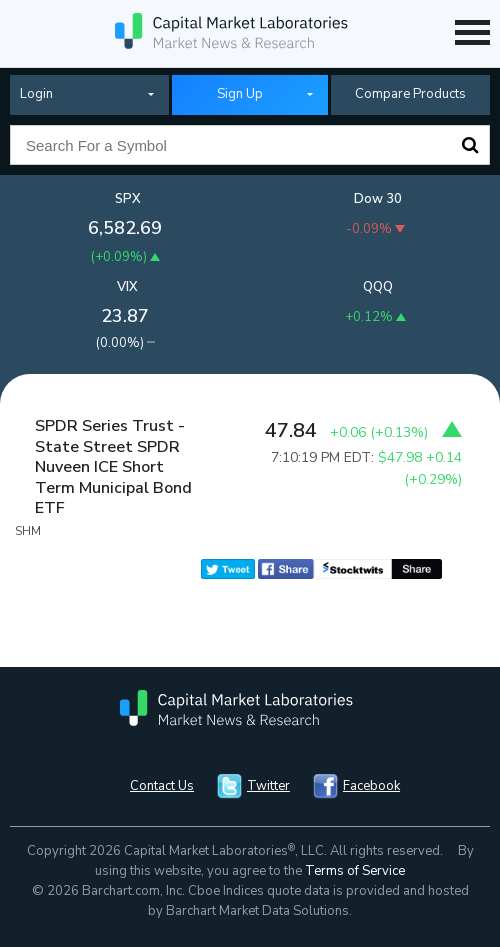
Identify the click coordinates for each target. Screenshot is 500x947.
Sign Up (240, 94)
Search (470, 145)
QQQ (378, 287)
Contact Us (162, 786)
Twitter (268, 786)
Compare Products (410, 94)
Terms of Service (355, 871)
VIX (127, 287)
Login (36, 94)
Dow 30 (378, 199)
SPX (128, 199)
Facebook (371, 786)
